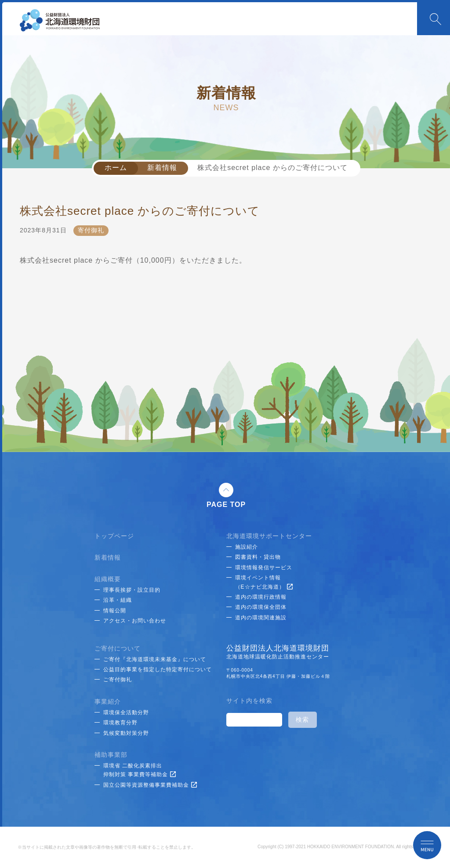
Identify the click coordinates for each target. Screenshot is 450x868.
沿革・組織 (118, 600)
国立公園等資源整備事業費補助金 (150, 785)
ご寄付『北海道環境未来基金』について (155, 659)
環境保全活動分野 (126, 712)
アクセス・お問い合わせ (135, 621)
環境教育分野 (120, 723)
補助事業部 (111, 755)
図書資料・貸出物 (258, 557)
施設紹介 (247, 547)
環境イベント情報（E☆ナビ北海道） (264, 582)
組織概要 (108, 579)
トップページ (114, 536)
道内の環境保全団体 (261, 607)
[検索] (253, 720)
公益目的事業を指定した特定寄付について (158, 669)
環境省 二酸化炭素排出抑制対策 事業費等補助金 (140, 770)
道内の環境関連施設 (261, 618)
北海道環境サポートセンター (269, 536)
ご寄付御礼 (118, 680)
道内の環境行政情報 (261, 597)
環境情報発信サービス (264, 568)
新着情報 (162, 168)
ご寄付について (118, 648)
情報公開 (115, 611)
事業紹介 (108, 702)
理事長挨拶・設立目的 (132, 590)
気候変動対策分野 (126, 733)
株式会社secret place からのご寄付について (272, 168)
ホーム (116, 168)
